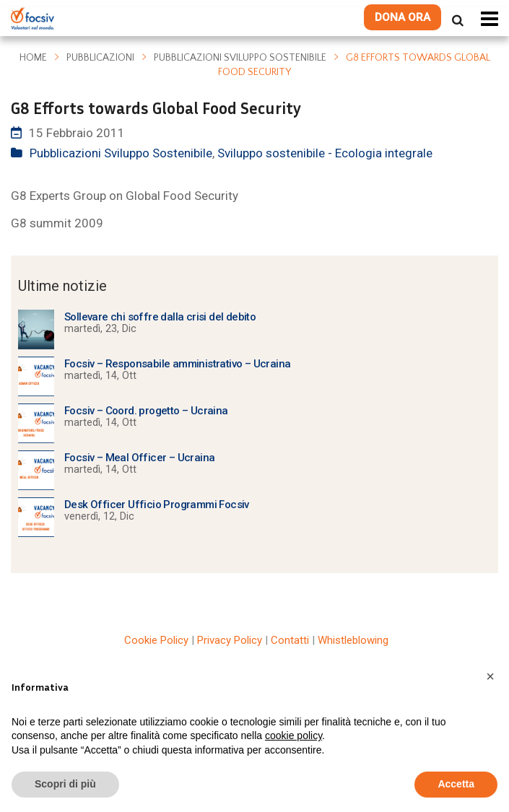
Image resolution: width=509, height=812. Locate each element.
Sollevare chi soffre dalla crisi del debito (160, 317)
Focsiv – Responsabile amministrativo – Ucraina (177, 364)
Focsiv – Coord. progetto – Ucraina (146, 411)
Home (33, 58)
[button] (490, 676)
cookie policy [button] (293, 735)
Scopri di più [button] (65, 784)
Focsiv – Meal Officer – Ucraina (139, 458)
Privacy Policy (230, 640)
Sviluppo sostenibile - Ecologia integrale (325, 153)
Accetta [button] (456, 784)
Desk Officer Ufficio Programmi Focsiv (157, 505)
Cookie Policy (156, 640)
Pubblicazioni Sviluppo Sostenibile (240, 58)
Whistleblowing (353, 640)
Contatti (290, 640)
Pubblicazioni (100, 58)
